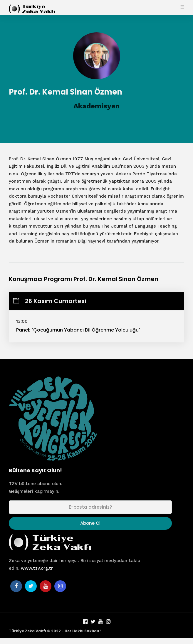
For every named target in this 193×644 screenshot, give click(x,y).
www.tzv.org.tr (37, 568)
